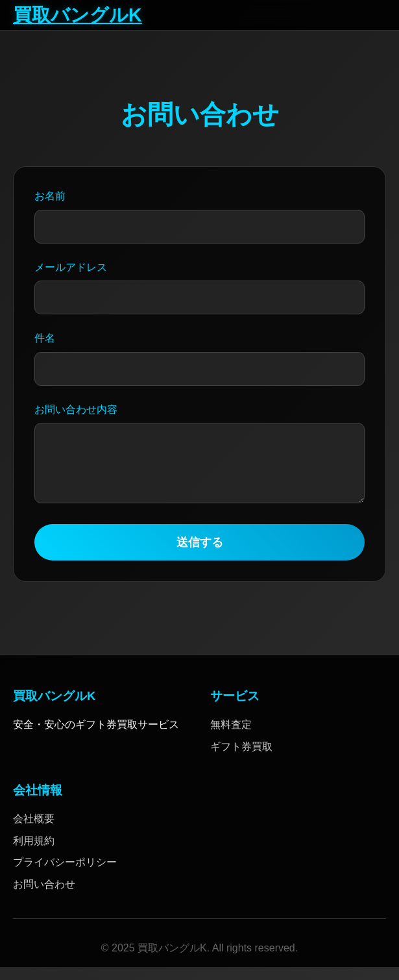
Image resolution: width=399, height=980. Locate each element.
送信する (200, 555)
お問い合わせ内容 (76, 409)
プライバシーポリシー (65, 875)
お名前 (50, 196)
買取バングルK (78, 15)
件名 (45, 338)
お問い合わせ (44, 897)
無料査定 (231, 737)
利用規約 (34, 854)
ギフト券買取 (241, 760)
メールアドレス (71, 267)
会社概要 (34, 832)
